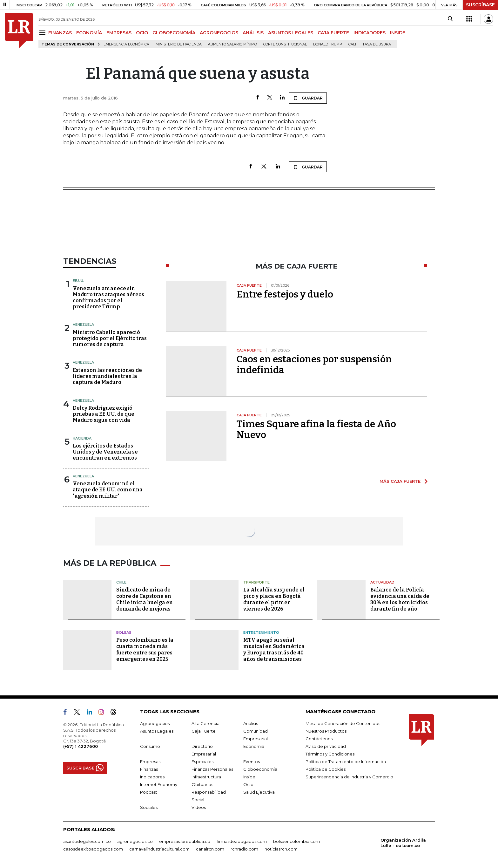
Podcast (149, 792)
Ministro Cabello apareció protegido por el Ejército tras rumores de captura (110, 338)
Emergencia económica (126, 44)
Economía (254, 746)
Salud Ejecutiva (259, 792)
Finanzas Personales (212, 769)
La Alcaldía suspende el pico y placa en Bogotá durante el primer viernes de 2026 (274, 599)
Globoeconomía (260, 769)
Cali (352, 44)
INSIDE (398, 33)
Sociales (149, 807)
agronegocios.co (135, 841)
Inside (249, 777)
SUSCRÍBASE (480, 5)
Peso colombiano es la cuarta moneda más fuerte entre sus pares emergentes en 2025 (145, 649)
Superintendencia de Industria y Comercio (349, 777)
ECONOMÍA (89, 33)
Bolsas (124, 632)
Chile (121, 582)
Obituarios (202, 784)
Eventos (252, 762)
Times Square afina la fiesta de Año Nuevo (316, 429)
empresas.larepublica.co (185, 841)
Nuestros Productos (326, 731)
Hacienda (82, 438)
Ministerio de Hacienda (179, 44)
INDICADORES (370, 33)
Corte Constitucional (285, 44)
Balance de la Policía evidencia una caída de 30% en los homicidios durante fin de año (400, 599)
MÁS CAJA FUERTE (400, 481)
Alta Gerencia (205, 723)
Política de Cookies (326, 769)
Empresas (150, 762)
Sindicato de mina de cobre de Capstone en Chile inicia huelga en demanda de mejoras (145, 599)
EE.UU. (78, 281)
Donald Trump (328, 44)
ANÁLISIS (253, 33)
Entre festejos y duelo (285, 294)
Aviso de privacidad (326, 746)
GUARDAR (308, 98)
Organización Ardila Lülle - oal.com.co (403, 843)
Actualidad (382, 582)
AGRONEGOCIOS (219, 33)
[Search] (450, 19)
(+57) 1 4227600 (81, 746)
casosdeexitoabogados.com (93, 849)
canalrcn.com (210, 849)
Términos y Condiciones (330, 754)
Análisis (251, 723)
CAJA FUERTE (333, 33)
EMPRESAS (119, 33)
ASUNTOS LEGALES (291, 33)
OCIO (142, 33)
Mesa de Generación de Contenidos (343, 723)
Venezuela (83, 325)
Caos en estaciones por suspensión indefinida (314, 365)
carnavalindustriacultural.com (159, 849)
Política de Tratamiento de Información (346, 762)
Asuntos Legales (157, 731)
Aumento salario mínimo (232, 44)
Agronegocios (155, 723)
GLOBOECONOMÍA (174, 33)
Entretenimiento (261, 632)
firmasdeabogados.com (242, 841)
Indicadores (152, 777)
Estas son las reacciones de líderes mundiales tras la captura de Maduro (107, 376)
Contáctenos (319, 739)
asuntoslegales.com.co (87, 841)
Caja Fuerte (204, 731)
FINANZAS (60, 33)
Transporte (256, 582)
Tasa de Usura (377, 44)
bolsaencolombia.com (296, 841)
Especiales (202, 762)
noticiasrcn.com (281, 849)
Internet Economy (159, 784)
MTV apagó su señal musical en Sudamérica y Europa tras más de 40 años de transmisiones (274, 649)
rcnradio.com (244, 849)
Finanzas (149, 769)
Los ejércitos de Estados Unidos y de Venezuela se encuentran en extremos (105, 452)
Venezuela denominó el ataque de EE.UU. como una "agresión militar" (108, 490)
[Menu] (43, 33)
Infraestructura (206, 777)
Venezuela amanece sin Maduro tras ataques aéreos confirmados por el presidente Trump (108, 298)
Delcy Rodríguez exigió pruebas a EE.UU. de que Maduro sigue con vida (104, 414)
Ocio (248, 784)
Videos (199, 807)
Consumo (150, 746)
